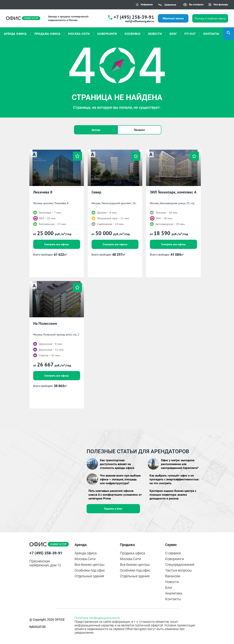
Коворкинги (175, 559)
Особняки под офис (90, 570)
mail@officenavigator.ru (140, 21)
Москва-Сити (85, 559)
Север (96, 192)
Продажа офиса (133, 553)
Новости (172, 582)
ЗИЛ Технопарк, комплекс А (173, 192)
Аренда (96, 130)
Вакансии (173, 576)
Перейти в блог (113, 509)
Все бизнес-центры (90, 565)
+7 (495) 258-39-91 (134, 17)
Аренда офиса (86, 553)
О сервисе (173, 553)
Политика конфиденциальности (97, 618)
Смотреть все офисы (57, 244)
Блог (169, 588)
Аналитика (174, 593)
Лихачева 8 (43, 192)
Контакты (173, 599)
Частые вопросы (179, 570)
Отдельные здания (89, 576)
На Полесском (45, 324)
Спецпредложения (180, 565)
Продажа (139, 130)
